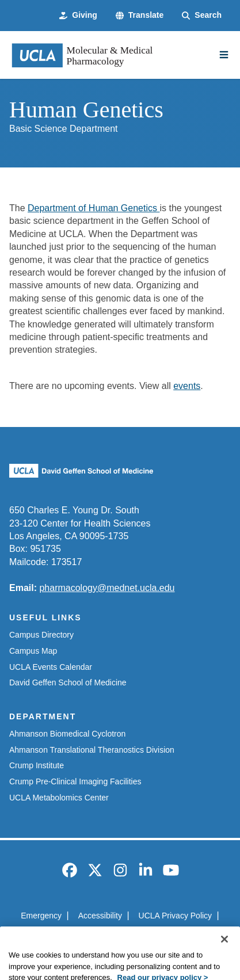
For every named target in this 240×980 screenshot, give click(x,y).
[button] (140, 16)
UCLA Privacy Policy (176, 916)
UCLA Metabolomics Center (59, 798)
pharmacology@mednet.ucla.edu (107, 588)
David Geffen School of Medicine (68, 682)
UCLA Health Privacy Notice (102, 936)
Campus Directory (41, 635)
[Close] (224, 961)
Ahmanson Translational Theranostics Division (92, 750)
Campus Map (33, 651)
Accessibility (100, 916)
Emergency (41, 916)
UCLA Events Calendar (51, 667)
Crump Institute (37, 765)
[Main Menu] (224, 55)
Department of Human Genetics (94, 208)
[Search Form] (202, 16)
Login (178, 936)
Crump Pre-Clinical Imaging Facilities (75, 781)
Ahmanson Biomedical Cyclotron (67, 734)
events (187, 386)
